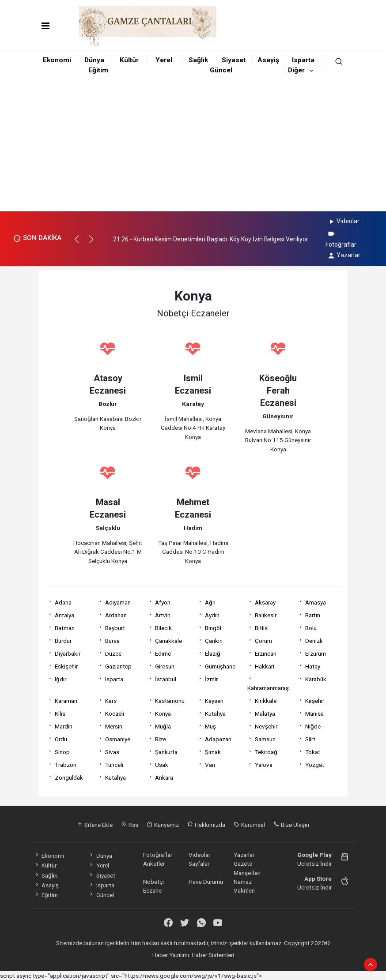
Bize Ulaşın (291, 825)
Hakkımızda (206, 825)
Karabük (316, 679)
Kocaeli (115, 713)
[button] (81, 243)
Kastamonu (170, 701)
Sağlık (198, 60)
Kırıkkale (266, 701)
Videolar (343, 221)
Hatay (313, 666)
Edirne (163, 653)
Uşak (162, 765)
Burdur (63, 641)
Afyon (163, 602)
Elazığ (213, 653)
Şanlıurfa (166, 752)
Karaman (66, 701)
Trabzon (66, 765)
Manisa (314, 713)
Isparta (303, 60)
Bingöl (213, 628)
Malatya (265, 713)
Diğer (296, 70)
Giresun (165, 666)
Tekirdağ (266, 752)
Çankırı (214, 641)
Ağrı (210, 602)
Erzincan (266, 653)
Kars (111, 701)
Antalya (64, 615)
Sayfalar (199, 864)
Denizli (314, 641)
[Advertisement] (193, 145)
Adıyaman (118, 602)
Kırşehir (315, 701)
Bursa (112, 641)
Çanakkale (168, 641)
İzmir (211, 679)
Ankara (164, 777)
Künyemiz (163, 825)
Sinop (62, 752)
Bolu (311, 628)
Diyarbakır (68, 653)
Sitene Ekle (95, 825)
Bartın (313, 615)
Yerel (164, 60)
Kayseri (214, 701)
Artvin (163, 615)
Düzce (113, 653)
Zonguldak (69, 777)
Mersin (114, 726)
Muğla (163, 726)
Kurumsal (249, 825)
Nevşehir (266, 726)
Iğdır (61, 679)
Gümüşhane (220, 666)
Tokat (313, 752)
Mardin (64, 726)
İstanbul (166, 679)
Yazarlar (344, 255)
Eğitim (98, 70)
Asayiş (268, 60)
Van (210, 765)
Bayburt (115, 628)
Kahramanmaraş (268, 688)
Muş (210, 726)
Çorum (263, 641)
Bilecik (163, 628)
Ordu (61, 739)
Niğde (313, 726)
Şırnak (213, 752)
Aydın (212, 615)
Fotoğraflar (158, 855)
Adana (63, 602)
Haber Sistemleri (213, 955)
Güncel (221, 70)
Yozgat (315, 765)
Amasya (316, 602)
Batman (65, 628)
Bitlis (261, 628)
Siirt (310, 739)
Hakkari (265, 666)
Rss (130, 825)
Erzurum (316, 653)
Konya (163, 713)
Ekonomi (57, 60)
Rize (161, 739)
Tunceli (114, 765)
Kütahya (215, 713)
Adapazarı (218, 739)
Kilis (60, 713)
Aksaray (265, 602)
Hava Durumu (206, 882)
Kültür (129, 60)
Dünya (94, 60)
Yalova (264, 765)
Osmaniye (118, 739)
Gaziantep (118, 666)
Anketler (154, 864)
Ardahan (116, 615)
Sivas (112, 752)
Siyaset (234, 60)
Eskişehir (66, 666)
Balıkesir (266, 615)
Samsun (265, 739)
